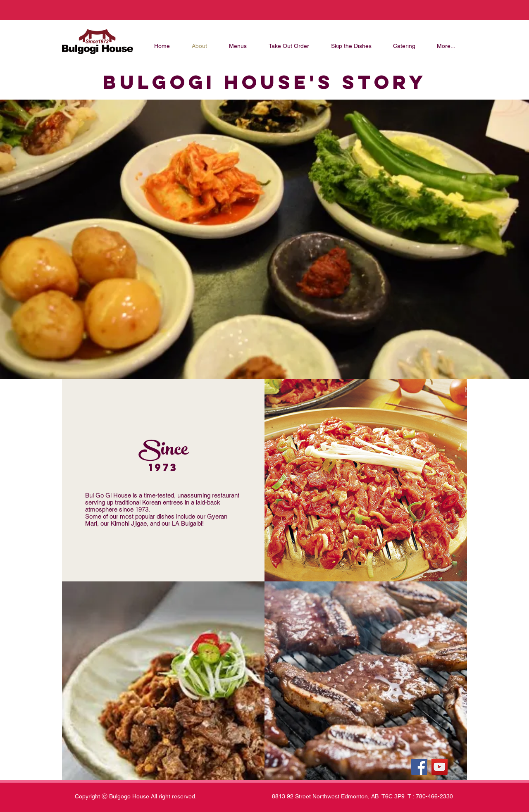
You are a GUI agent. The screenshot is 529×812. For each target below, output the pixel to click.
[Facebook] (419, 767)
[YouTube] (440, 767)
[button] (163, 681)
